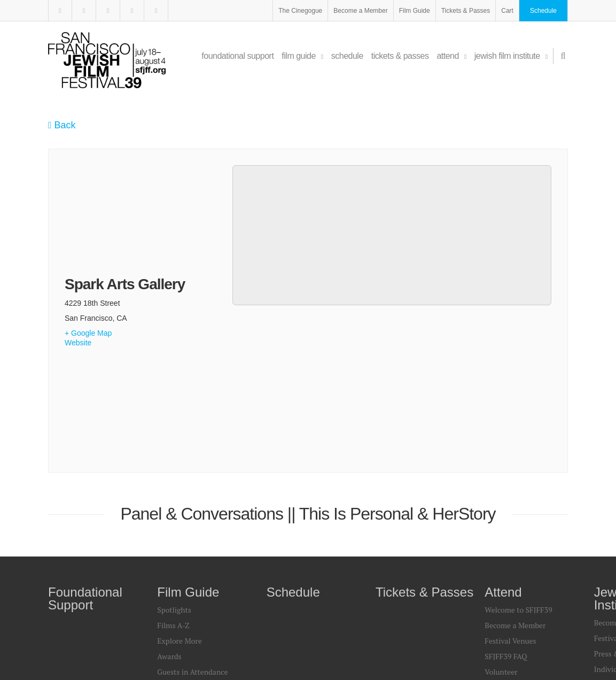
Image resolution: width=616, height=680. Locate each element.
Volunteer (501, 521)
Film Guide (415, 11)
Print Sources (179, 536)
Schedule (543, 11)
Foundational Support (237, 56)
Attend (451, 56)
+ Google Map (88, 258)
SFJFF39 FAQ (506, 505)
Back (62, 125)
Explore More (179, 490)
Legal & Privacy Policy (251, 637)
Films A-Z (173, 474)
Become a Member (360, 11)
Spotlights (174, 459)
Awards (169, 505)
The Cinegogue (300, 11)
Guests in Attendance (192, 521)
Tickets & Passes (466, 11)
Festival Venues (510, 490)
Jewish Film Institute (511, 56)
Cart (507, 11)
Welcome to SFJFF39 (518, 459)
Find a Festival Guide (519, 552)
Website (78, 267)
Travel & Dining (511, 536)
